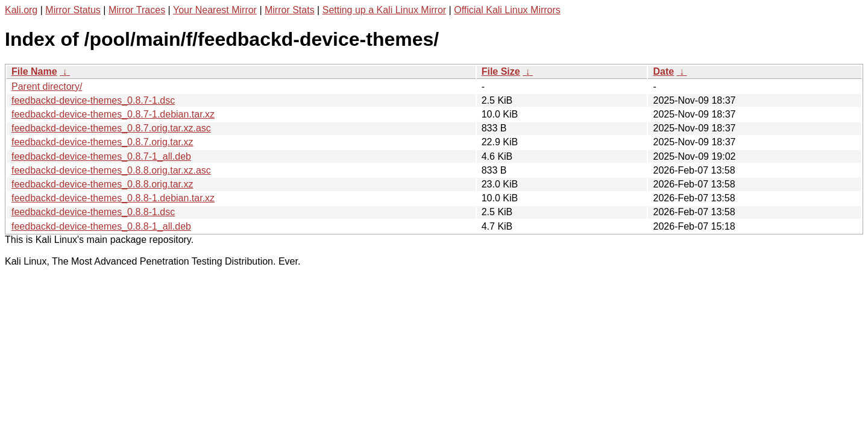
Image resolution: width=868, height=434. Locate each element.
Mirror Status (73, 10)
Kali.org (21, 10)
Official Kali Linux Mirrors (507, 10)
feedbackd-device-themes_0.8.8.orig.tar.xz (102, 184)
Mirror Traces (137, 10)
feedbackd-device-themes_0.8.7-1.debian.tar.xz (113, 114)
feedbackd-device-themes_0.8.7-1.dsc (93, 100)
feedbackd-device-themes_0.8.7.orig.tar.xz (102, 142)
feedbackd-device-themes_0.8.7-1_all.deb (101, 156)
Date (663, 71)
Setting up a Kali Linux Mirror (384, 10)
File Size (501, 71)
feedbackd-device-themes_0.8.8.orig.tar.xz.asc (111, 170)
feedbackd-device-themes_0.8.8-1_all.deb (101, 226)
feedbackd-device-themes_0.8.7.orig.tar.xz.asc (111, 128)
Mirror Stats (290, 10)
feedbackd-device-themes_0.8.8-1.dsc (93, 212)
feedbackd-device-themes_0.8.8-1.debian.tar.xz (113, 198)
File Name (34, 71)
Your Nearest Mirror (215, 10)
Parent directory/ (47, 86)
